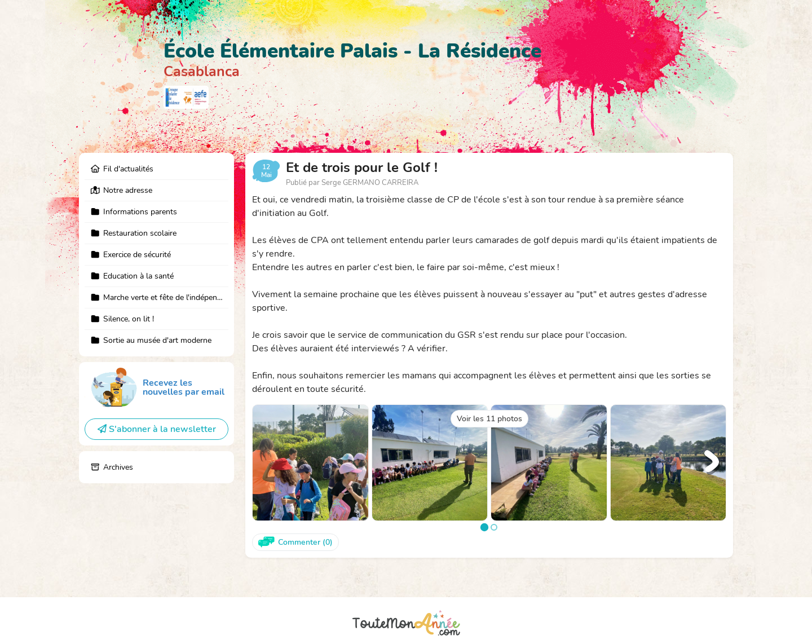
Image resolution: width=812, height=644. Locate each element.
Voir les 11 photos (489, 419)
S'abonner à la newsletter (157, 429)
